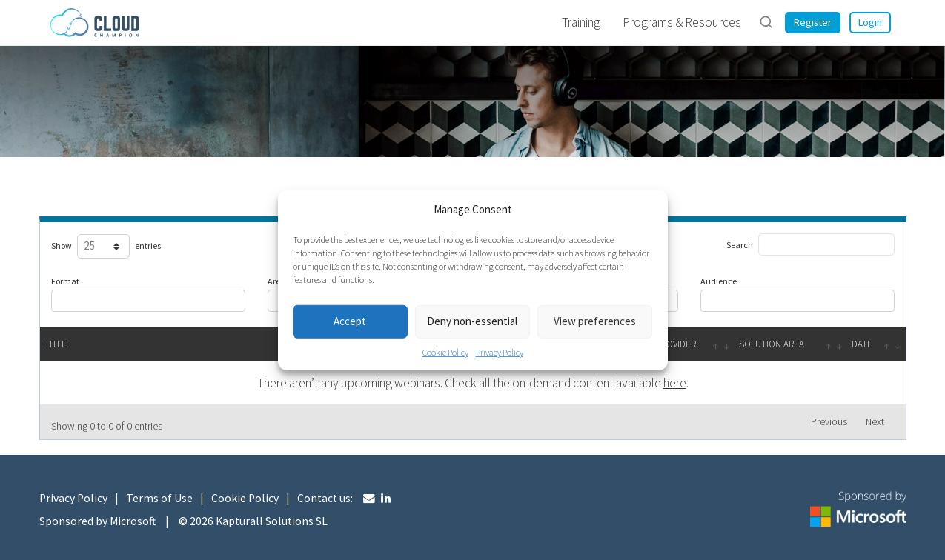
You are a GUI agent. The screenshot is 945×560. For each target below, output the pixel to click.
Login (870, 22)
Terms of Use (159, 498)
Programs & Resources (682, 22)
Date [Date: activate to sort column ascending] (862, 344)
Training (581, 22)
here (675, 383)
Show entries (104, 247)
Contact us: (325, 498)
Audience (719, 281)
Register (813, 22)
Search (810, 244)
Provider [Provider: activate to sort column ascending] (676, 344)
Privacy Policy (500, 351)
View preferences (595, 321)
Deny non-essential (472, 321)
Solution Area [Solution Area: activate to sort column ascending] (772, 344)
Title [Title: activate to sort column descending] (56, 344)
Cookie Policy (445, 351)
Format (65, 281)
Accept (350, 321)
